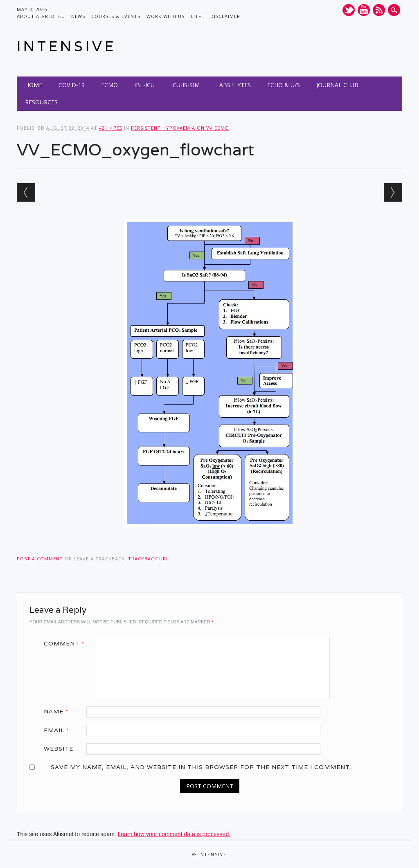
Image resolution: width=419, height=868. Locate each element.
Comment (67, 643)
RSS (379, 10)
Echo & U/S (284, 85)
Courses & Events (116, 16)
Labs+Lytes (233, 85)
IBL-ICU (144, 85)
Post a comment (40, 559)
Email (59, 730)
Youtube (364, 10)
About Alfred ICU (41, 16)
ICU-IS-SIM (185, 85)
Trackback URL (149, 559)
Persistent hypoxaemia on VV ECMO (180, 128)
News (78, 16)
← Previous (26, 192)
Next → (393, 192)
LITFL (197, 16)
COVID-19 (72, 85)
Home (34, 85)
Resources (41, 102)
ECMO (109, 85)
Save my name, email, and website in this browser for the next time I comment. (201, 767)
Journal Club (337, 85)
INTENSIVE (66, 46)
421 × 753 (111, 128)
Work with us (166, 16)
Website (59, 749)
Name (59, 711)
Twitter (349, 10)
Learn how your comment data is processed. (174, 834)
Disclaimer (225, 16)
